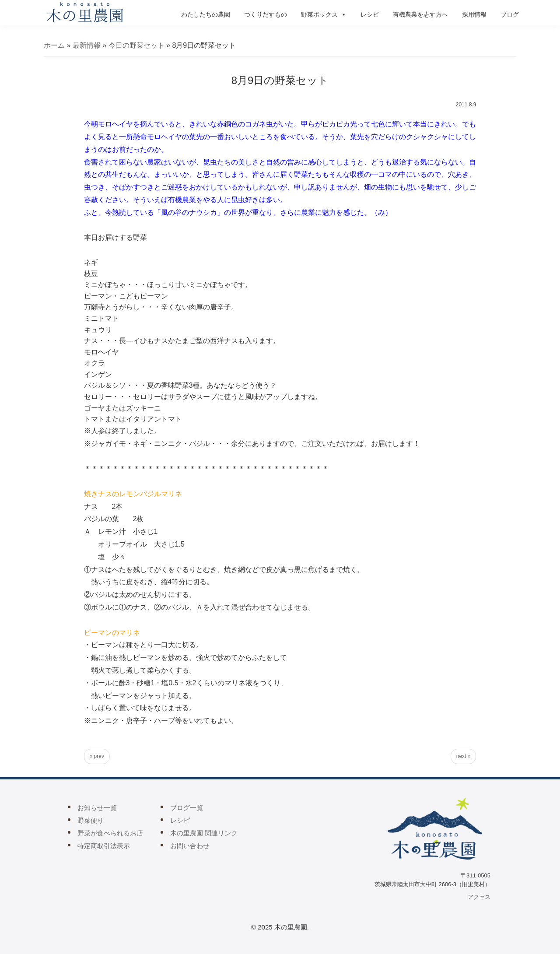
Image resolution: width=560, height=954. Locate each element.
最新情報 (87, 45)
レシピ (370, 14)
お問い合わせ (190, 846)
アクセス (479, 897)
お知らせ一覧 (97, 808)
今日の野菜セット (136, 45)
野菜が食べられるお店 (110, 833)
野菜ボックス (324, 14)
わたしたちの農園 (206, 14)
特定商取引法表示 (104, 846)
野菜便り (91, 820)
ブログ (510, 14)
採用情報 (474, 14)
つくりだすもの (266, 14)
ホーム (54, 45)
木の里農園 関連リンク (204, 833)
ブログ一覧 (187, 808)
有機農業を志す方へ (420, 14)
